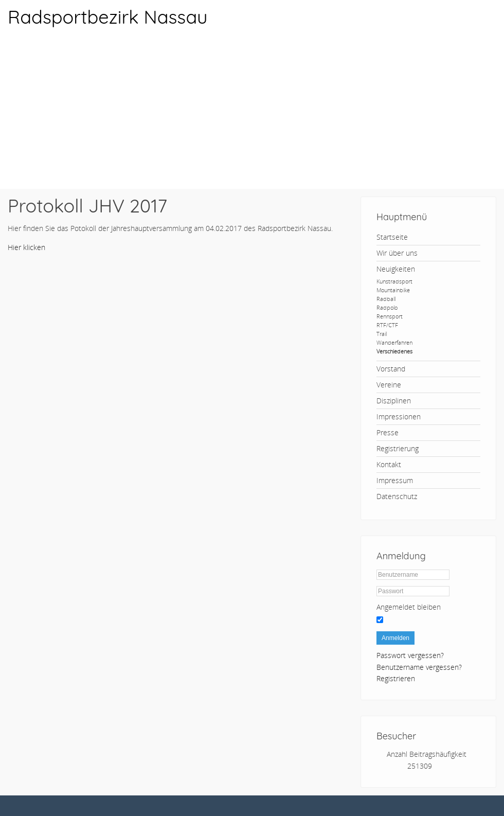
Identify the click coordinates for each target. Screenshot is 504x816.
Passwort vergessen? (410, 655)
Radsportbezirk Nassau (107, 17)
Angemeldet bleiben (409, 607)
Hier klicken (26, 247)
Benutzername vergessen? (419, 667)
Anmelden (395, 638)
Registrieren (396, 678)
